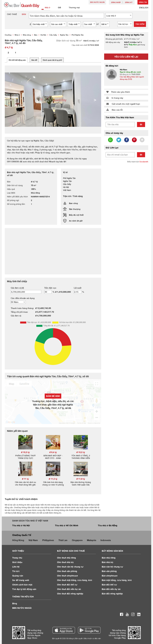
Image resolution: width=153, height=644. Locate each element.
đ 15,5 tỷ (81, 452)
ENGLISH (144, 8)
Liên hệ (16, 567)
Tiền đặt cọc (50, 288)
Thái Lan (63, 540)
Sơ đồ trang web (21, 580)
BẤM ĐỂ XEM (53, 396)
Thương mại (73, 8)
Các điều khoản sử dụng (23, 298)
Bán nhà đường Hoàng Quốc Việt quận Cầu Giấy (81, 485)
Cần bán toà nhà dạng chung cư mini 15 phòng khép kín (53, 485)
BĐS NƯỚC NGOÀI (97, 2)
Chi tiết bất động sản (17, 60)
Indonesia (106, 540)
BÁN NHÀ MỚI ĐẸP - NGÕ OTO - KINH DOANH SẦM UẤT (53, 458)
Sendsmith (144, 162)
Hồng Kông (18, 540)
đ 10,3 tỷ (25, 452)
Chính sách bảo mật (22, 585)
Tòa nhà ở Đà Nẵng (108, 525)
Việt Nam (33, 540)
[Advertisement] (126, 185)
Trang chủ (17, 558)
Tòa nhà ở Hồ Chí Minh (67, 525)
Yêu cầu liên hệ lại (126, 57)
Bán (109, 558)
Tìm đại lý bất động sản (24, 589)
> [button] (95, 100)
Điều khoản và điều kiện (92, 638)
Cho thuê (66, 558)
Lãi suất (78, 288)
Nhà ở (46, 8)
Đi (141, 124)
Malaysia (92, 540)
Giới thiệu (17, 562)
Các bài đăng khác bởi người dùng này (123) (132, 78)
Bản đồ (34, 60)
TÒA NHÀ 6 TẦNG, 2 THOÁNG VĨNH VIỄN (81, 457)
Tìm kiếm (140, 24)
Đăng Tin (143, 2)
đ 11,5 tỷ (53, 479)
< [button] (11, 100)
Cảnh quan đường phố (52, 60)
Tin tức (16, 571)
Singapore (77, 540)
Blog (15, 603)
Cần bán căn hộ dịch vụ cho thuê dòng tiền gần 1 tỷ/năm (25, 485)
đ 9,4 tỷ (53, 452)
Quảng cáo (18, 576)
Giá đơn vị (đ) (17, 288)
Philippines (48, 540)
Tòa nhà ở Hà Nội (21, 525)
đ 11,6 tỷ (81, 479)
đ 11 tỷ (25, 479)
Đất (58, 8)
